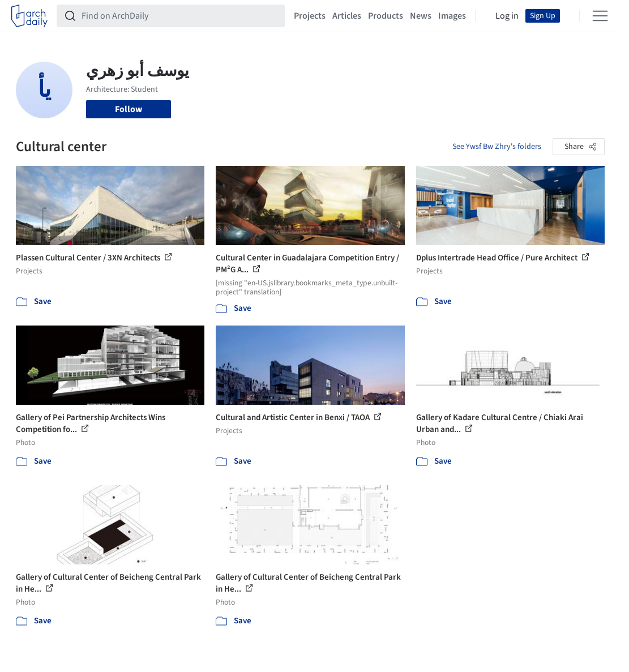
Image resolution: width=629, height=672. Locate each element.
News (421, 16)
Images (452, 16)
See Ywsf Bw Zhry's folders (497, 147)
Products (386, 16)
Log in (507, 16)
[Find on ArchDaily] (180, 16)
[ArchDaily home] (29, 16)
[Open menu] (600, 16)
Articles (347, 16)
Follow (129, 109)
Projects (310, 16)
